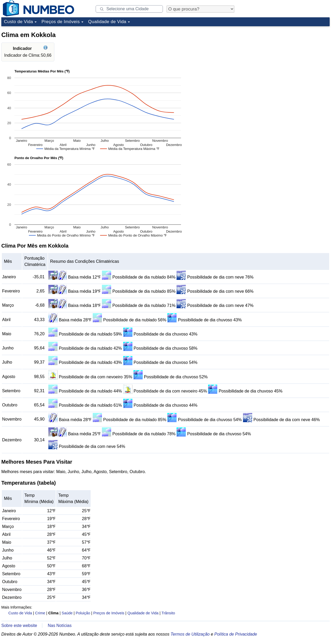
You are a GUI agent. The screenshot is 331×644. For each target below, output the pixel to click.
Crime (40, 613)
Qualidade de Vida (107, 22)
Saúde (67, 613)
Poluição (83, 613)
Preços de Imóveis (61, 22)
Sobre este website (19, 625)
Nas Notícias (60, 625)
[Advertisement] (290, 61)
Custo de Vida (19, 22)
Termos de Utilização (190, 634)
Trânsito (168, 613)
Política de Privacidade (236, 634)
